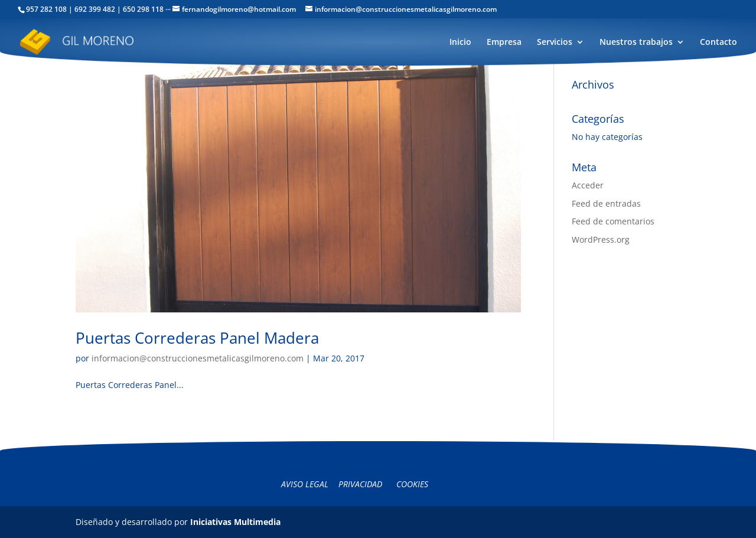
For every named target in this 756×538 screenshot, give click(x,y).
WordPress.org (601, 239)
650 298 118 (143, 9)
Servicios (555, 43)
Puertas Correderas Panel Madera (197, 338)
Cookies (412, 484)
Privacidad (360, 484)
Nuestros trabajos (636, 43)
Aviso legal (305, 484)
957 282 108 (46, 9)
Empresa (504, 43)
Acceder (588, 185)
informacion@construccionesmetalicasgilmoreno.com (198, 358)
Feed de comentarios (613, 221)
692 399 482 (95, 9)
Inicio (460, 43)
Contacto (718, 43)
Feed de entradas (606, 203)
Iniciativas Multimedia (235, 522)
